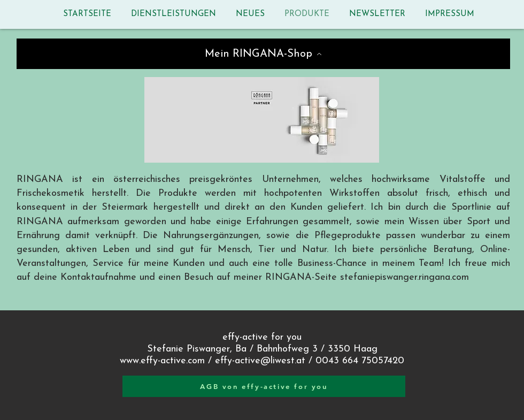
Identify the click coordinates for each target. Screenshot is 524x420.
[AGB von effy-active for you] (264, 386)
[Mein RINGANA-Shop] (263, 54)
